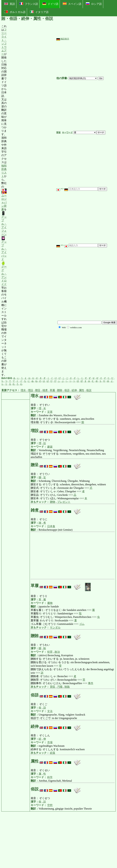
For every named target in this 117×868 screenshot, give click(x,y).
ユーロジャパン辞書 (4, 200)
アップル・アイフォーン (4, 223)
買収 (53, 687)
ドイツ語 (50, 4)
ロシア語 (94, 4)
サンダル (55, 627)
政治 (57, 652)
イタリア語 (39, 12)
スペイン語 (72, 4)
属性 (82, 390)
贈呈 (38, 390)
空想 (50, 805)
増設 (30, 390)
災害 (50, 412)
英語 (10, 4)
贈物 (53, 502)
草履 (52, 390)
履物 (50, 603)
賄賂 (67, 687)
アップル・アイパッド (4, 248)
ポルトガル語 (15, 12)
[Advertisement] (31, 201)
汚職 (60, 687)
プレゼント (64, 502)
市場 (50, 742)
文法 (50, 711)
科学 (50, 777)
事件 (91, 683)
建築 (50, 447)
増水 (23, 390)
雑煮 (45, 390)
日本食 (51, 526)
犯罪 (50, 652)
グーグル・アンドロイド (4, 273)
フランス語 (29, 4)
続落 (53, 753)
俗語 (67, 390)
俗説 (89, 390)
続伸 (74, 390)
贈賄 (60, 390)
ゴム (82, 624)
